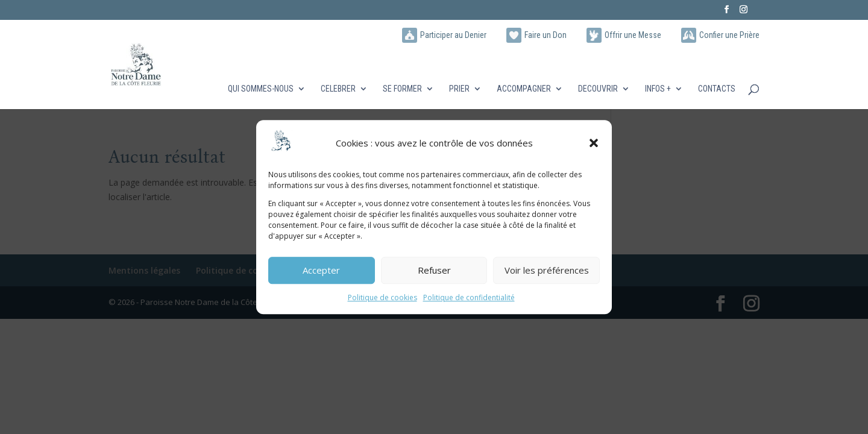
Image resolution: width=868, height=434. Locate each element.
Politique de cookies (382, 297)
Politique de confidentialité (469, 297)
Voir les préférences (547, 271)
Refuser (434, 271)
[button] (594, 143)
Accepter (321, 271)
